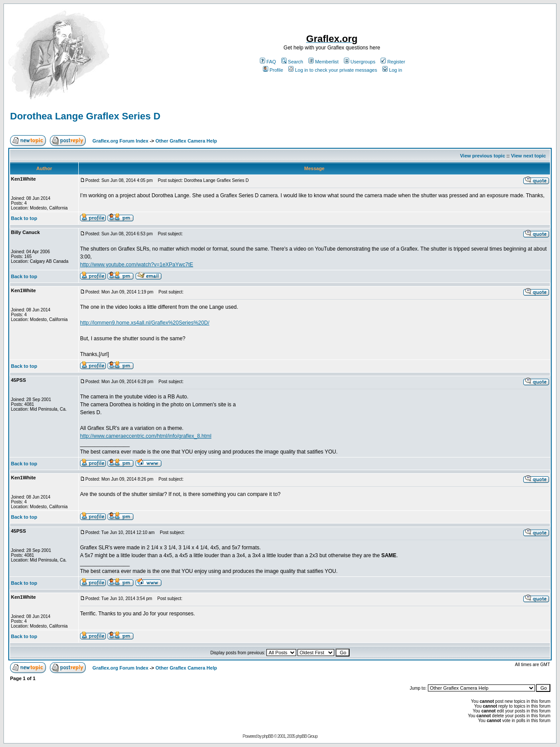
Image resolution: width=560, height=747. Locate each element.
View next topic (528, 156)
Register (393, 62)
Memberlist (324, 62)
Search (292, 62)
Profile (273, 70)
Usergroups (360, 62)
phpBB (268, 736)
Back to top (24, 218)
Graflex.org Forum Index (120, 141)
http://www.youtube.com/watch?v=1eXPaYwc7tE (136, 265)
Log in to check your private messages (333, 70)
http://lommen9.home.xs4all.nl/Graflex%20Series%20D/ (145, 323)
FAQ (268, 62)
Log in (392, 70)
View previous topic (482, 156)
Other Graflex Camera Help (186, 141)
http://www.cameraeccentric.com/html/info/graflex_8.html (146, 436)
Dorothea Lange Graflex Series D (85, 116)
